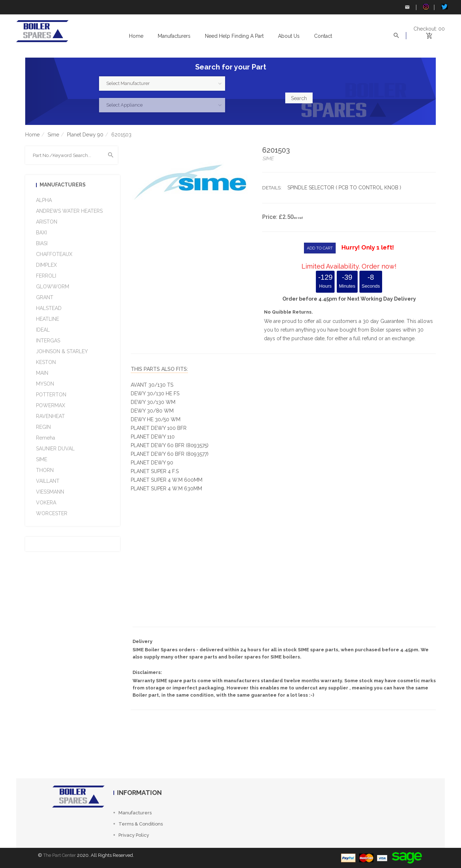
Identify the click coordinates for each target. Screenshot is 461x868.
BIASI (42, 243)
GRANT (45, 297)
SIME (42, 459)
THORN (45, 470)
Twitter (444, 7)
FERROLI (46, 276)
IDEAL (43, 330)
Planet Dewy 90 (85, 135)
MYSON (45, 384)
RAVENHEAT (50, 416)
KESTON (46, 362)
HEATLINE (48, 319)
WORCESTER (52, 513)
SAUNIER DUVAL (55, 449)
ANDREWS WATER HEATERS (69, 211)
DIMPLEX (46, 265)
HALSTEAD (49, 308)
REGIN (43, 427)
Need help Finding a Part (234, 36)
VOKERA (46, 503)
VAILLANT (48, 481)
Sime (53, 135)
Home (136, 36)
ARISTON (47, 222)
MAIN (42, 373)
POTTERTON (51, 395)
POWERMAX (51, 405)
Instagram (426, 7)
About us (289, 36)
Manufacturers (174, 36)
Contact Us (407, 7)
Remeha (46, 438)
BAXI (41, 233)
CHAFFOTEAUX (54, 254)
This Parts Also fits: (159, 369)
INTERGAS (48, 341)
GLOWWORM (53, 287)
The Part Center (60, 855)
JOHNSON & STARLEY (62, 351)
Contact (323, 36)
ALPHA (44, 200)
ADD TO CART (320, 248)
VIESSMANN (50, 492)
